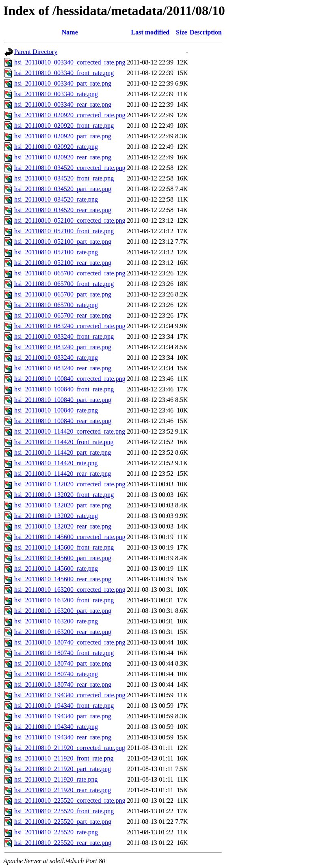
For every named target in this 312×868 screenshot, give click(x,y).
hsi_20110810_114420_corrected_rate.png (70, 431)
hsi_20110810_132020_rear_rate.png (63, 526)
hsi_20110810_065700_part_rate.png (63, 294)
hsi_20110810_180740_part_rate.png (63, 663)
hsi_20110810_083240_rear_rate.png (63, 368)
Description (206, 32)
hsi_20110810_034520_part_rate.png (63, 189)
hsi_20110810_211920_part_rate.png (63, 769)
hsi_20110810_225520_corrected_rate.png (70, 800)
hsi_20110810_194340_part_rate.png (63, 716)
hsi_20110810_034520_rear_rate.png (63, 210)
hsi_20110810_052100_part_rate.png (63, 242)
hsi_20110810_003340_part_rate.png (63, 83)
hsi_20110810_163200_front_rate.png (64, 600)
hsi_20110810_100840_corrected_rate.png (70, 379)
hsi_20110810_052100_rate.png (56, 252)
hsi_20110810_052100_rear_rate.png (63, 263)
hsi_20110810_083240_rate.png (56, 358)
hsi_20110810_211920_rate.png (56, 779)
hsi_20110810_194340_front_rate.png (64, 706)
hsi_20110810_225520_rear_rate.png (63, 843)
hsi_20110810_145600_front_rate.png (64, 547)
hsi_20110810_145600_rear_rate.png (63, 579)
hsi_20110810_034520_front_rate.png (64, 178)
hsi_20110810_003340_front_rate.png (64, 73)
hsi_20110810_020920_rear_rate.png (63, 157)
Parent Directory (36, 52)
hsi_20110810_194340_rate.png (56, 727)
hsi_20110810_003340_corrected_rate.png (70, 62)
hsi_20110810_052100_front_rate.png (64, 231)
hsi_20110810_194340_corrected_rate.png (70, 695)
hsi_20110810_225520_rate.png (56, 832)
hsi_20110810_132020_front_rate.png (64, 495)
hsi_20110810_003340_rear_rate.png (63, 104)
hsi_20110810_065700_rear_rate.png (63, 315)
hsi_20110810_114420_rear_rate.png (63, 474)
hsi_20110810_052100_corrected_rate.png (70, 220)
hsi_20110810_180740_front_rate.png (64, 653)
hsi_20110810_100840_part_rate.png (63, 400)
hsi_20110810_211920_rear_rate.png (63, 790)
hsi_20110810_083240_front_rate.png (64, 336)
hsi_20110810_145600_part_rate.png (63, 558)
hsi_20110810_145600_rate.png (56, 568)
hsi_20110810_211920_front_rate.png (64, 758)
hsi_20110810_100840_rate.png (56, 410)
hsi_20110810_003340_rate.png (56, 94)
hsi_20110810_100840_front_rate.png (64, 389)
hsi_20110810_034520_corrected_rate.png (70, 168)
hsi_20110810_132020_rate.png (56, 516)
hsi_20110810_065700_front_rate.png (64, 284)
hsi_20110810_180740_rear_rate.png (63, 684)
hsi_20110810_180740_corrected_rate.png (70, 642)
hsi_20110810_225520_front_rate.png (64, 811)
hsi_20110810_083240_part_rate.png (63, 347)
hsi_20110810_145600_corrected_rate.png (70, 537)
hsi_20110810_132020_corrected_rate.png (70, 484)
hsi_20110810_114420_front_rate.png (64, 442)
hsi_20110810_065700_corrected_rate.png (70, 273)
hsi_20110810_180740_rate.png (56, 674)
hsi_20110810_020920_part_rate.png (63, 136)
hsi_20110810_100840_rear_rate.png (63, 421)
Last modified (150, 32)
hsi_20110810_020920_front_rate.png (64, 126)
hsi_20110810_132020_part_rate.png (63, 505)
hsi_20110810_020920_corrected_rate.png (70, 115)
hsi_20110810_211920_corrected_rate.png (70, 748)
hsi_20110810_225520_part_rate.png (63, 822)
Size (182, 32)
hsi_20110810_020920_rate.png (56, 147)
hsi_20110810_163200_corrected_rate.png (70, 590)
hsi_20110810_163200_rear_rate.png (63, 632)
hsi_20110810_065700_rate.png (56, 305)
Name (70, 32)
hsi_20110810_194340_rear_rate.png (63, 737)
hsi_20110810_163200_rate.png (56, 621)
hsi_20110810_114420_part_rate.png (63, 452)
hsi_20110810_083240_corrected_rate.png (70, 326)
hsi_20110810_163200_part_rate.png (63, 611)
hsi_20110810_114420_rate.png (56, 463)
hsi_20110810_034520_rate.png (56, 199)
